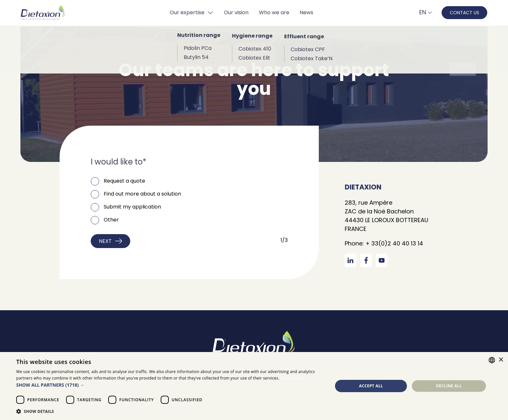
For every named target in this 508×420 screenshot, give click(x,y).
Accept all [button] (371, 386)
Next (110, 241)
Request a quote (124, 181)
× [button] (501, 360)
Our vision (236, 12)
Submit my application (132, 207)
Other (111, 220)
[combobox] (492, 360)
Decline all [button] (449, 386)
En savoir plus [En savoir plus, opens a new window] (294, 378)
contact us (464, 13)
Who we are (274, 12)
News (306, 12)
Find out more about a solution (142, 194)
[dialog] (254, 386)
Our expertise (187, 12)
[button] (170, 385)
